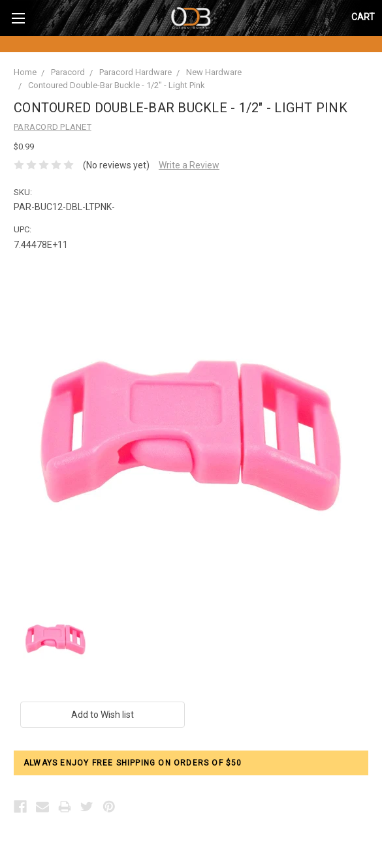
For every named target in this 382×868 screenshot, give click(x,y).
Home (25, 72)
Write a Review (189, 165)
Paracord (68, 72)
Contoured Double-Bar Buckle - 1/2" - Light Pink (117, 85)
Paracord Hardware (135, 72)
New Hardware (214, 72)
